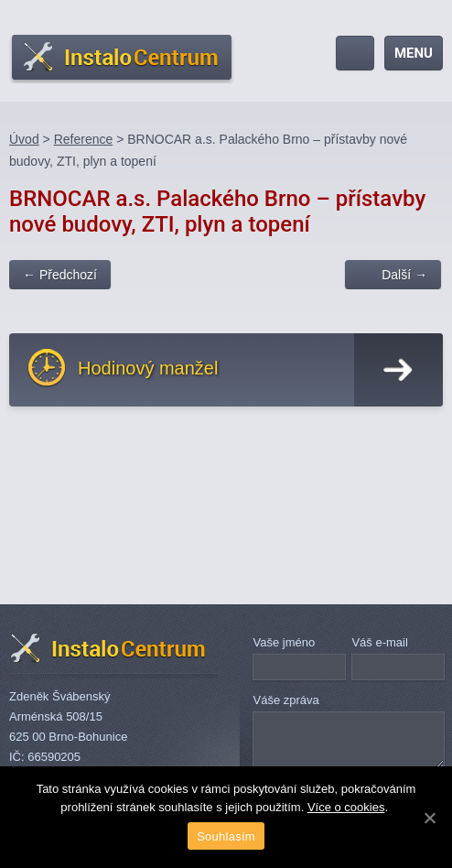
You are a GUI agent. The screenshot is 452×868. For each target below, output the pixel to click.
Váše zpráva (285, 700)
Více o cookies (346, 807)
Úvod (24, 139)
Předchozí (60, 275)
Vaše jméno (284, 642)
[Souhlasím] (429, 818)
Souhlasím (226, 836)
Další (404, 275)
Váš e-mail (379, 642)
